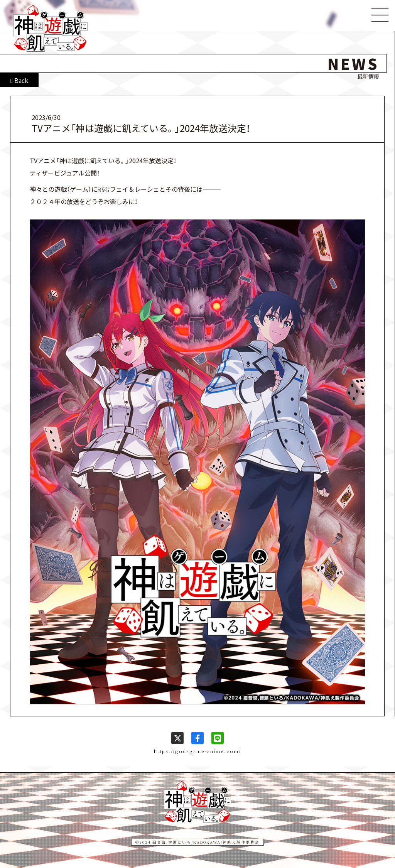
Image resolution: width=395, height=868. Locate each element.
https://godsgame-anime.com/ (197, 751)
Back (19, 80)
